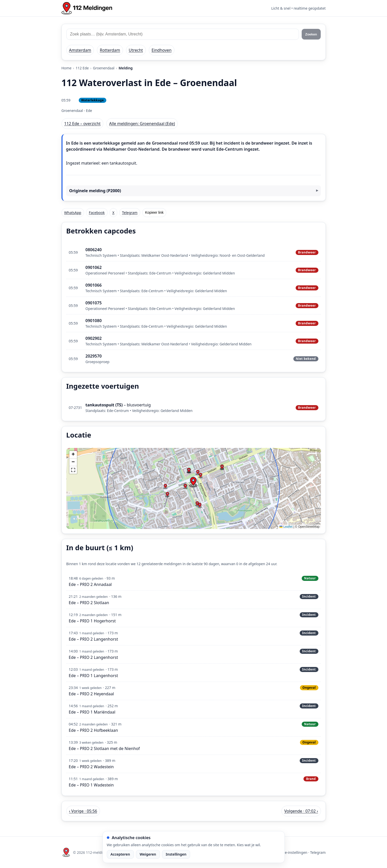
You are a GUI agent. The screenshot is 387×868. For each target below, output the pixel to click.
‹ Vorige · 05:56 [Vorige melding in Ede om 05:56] (83, 811)
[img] (194, 488)
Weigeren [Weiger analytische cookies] (148, 854)
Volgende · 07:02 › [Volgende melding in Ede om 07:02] (301, 811)
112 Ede (82, 68)
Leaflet (286, 527)
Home (67, 68)
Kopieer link (154, 212)
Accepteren (120, 854)
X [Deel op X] (113, 213)
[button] (193, 482)
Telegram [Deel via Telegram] (130, 213)
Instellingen (176, 854)
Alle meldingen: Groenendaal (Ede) (142, 124)
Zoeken (311, 34)
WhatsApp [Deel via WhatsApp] (73, 213)
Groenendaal (104, 68)
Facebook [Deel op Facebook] (97, 213)
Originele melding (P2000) (95, 191)
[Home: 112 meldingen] (87, 8)
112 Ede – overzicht (83, 124)
